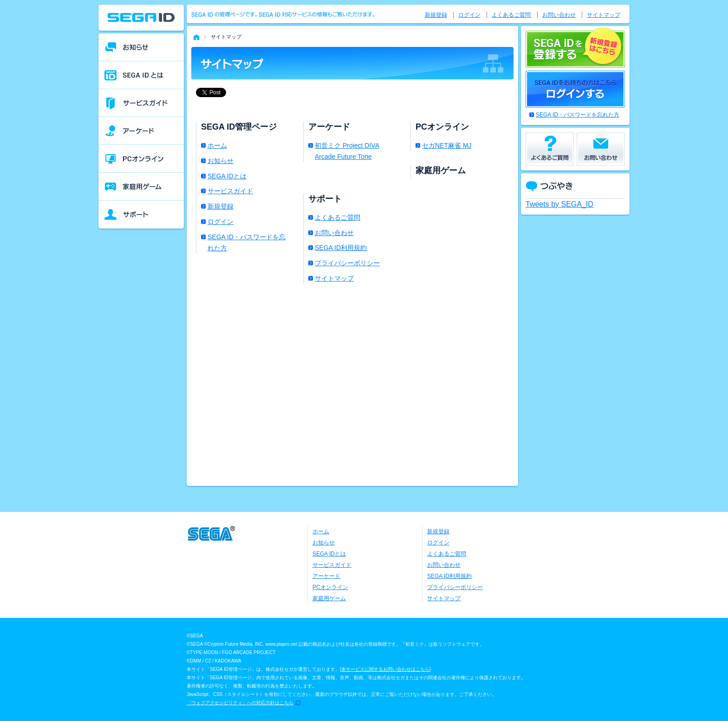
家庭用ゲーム (329, 598)
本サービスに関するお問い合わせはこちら (385, 669)
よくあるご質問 (338, 217)
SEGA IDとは (227, 176)
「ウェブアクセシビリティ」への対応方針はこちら (240, 703)
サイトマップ (334, 278)
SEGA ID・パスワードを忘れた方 (247, 243)
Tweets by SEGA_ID (559, 204)
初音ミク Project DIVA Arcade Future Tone (347, 151)
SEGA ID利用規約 (341, 248)
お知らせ (221, 161)
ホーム (217, 145)
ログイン (221, 222)
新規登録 (221, 206)
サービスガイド (230, 191)
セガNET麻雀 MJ (447, 145)
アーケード (326, 576)
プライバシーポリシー (347, 263)
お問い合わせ (334, 233)
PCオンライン (330, 587)
